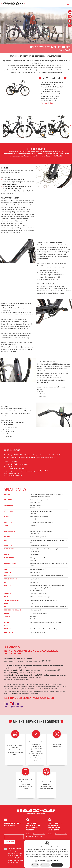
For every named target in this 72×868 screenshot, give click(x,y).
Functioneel (42, 859)
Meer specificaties (47, 103)
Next (70, 126)
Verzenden (10, 842)
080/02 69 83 (70, 12)
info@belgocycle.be (70, 16)
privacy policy (15, 863)
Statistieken (54, 859)
